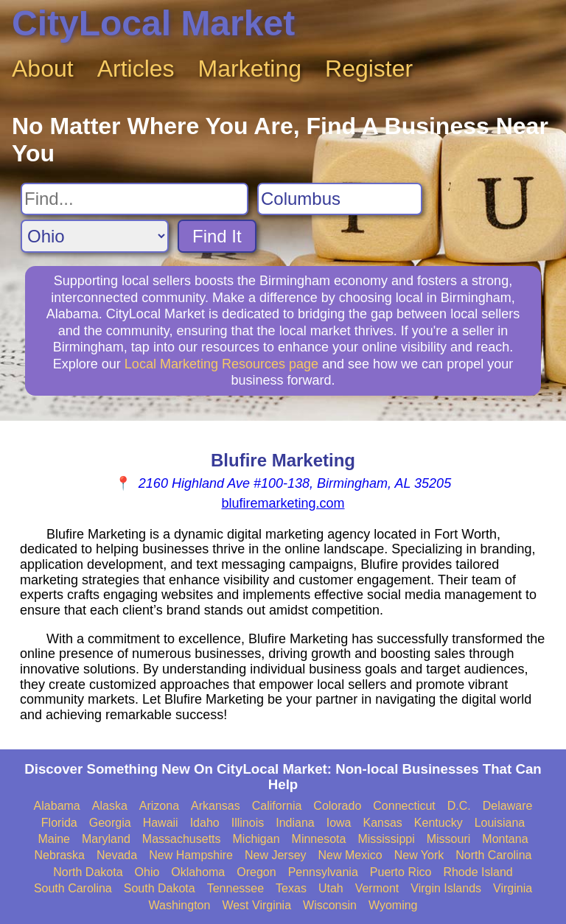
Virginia (513, 888)
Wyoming (393, 905)
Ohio (147, 872)
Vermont (377, 888)
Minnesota (319, 839)
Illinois (248, 823)
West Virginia (256, 905)
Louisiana (500, 823)
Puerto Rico (401, 872)
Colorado (337, 806)
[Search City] (340, 199)
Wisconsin (330, 905)
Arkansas (216, 806)
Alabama (57, 806)
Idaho (205, 823)
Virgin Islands (446, 888)
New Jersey (276, 855)
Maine (54, 839)
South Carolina (73, 888)
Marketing (250, 69)
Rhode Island (478, 872)
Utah (331, 888)
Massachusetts (182, 839)
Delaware (508, 806)
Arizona (159, 806)
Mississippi (386, 839)
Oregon (256, 872)
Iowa (339, 823)
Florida (59, 823)
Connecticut (404, 806)
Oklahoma (198, 872)
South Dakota (160, 888)
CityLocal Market (153, 23)
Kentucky (439, 823)
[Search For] (134, 199)
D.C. (459, 806)
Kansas (382, 823)
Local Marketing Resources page (221, 364)
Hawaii (161, 823)
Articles (136, 69)
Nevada (117, 855)
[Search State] (95, 236)
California (277, 806)
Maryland (106, 839)
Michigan (256, 839)
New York (419, 855)
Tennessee (235, 888)
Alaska (110, 806)
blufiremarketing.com (283, 503)
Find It (217, 236)
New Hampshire (191, 855)
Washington (179, 905)
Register (369, 69)
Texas (291, 888)
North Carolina (493, 855)
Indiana (295, 823)
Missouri (449, 839)
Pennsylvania (323, 872)
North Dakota (88, 872)
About (43, 69)
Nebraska (60, 855)
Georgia (110, 823)
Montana (505, 839)
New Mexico (350, 855)
